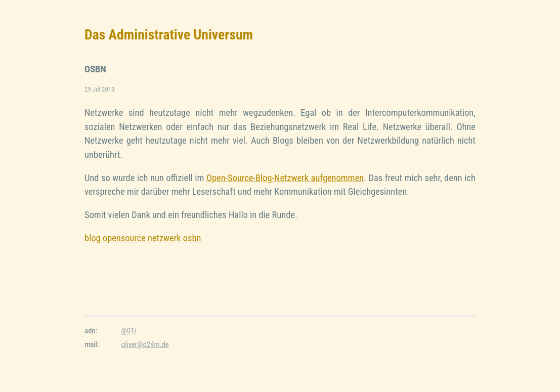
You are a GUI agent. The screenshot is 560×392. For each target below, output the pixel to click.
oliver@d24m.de (145, 344)
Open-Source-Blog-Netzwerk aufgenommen (285, 178)
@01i (129, 331)
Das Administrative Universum (169, 35)
